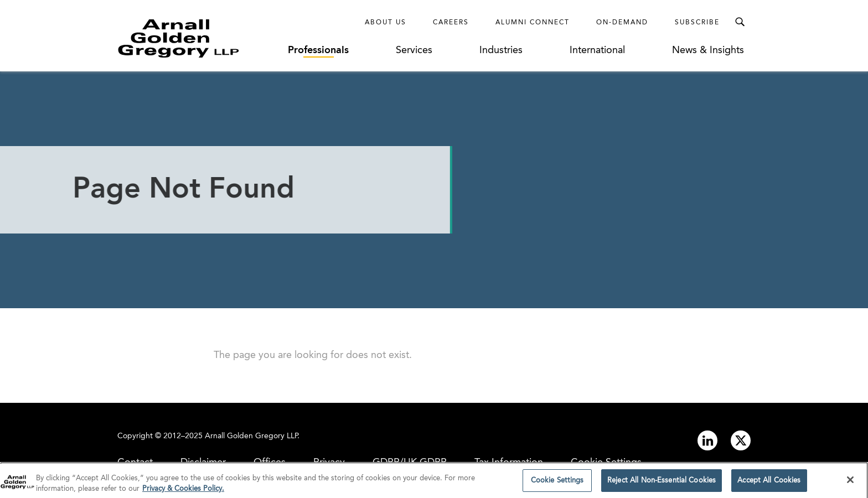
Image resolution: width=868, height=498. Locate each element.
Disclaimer (203, 463)
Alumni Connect (533, 23)
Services (414, 50)
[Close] (850, 482)
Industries (501, 50)
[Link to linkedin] (707, 440)
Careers (451, 23)
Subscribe (697, 23)
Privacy (329, 463)
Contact (135, 463)
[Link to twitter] (741, 440)
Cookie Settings (606, 463)
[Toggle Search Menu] (740, 22)
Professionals (318, 50)
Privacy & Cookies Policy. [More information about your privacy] (183, 491)
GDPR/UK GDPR (410, 463)
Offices (270, 463)
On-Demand (622, 23)
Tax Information (509, 463)
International (597, 50)
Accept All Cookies (769, 483)
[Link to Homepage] (199, 38)
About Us (386, 23)
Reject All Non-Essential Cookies (662, 483)
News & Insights (708, 50)
